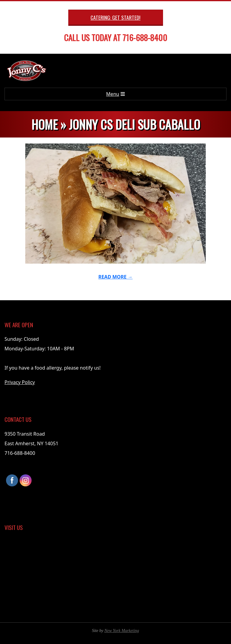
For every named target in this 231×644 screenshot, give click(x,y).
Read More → (115, 277)
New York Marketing (122, 631)
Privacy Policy (20, 382)
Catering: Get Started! (115, 17)
